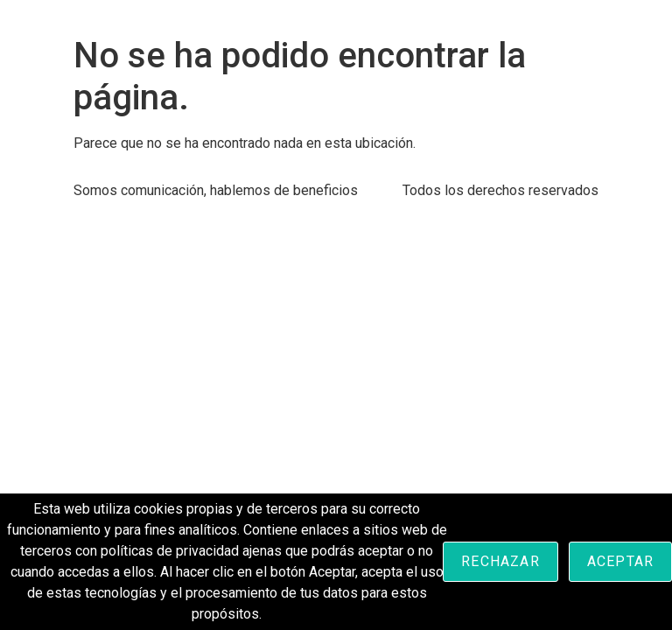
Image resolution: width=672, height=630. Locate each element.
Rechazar (500, 561)
